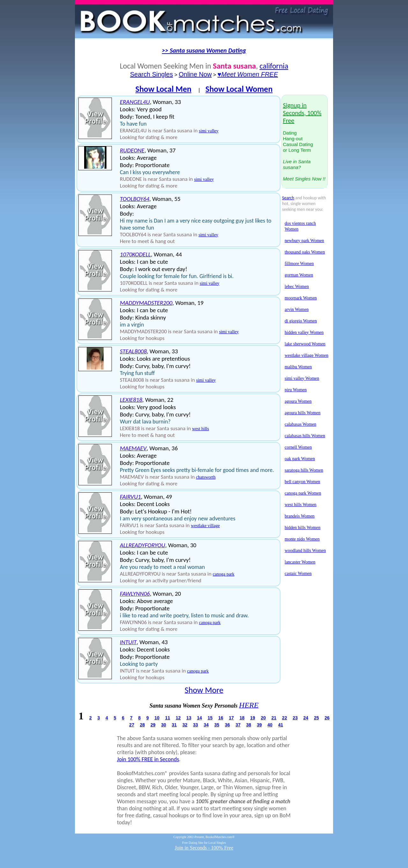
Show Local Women (239, 89)
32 (185, 725)
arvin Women (297, 309)
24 (306, 718)
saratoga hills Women (304, 470)
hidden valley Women (304, 332)
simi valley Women (302, 378)
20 (263, 718)
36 (228, 725)
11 (168, 718)
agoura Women (298, 401)
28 (142, 725)
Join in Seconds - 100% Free (204, 848)
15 (210, 718)
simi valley (209, 131)
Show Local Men (164, 89)
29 (153, 725)
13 (189, 718)
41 (280, 725)
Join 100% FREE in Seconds (148, 759)
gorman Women (299, 275)
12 (178, 718)
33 (196, 725)
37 (238, 725)
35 (217, 725)
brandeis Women (300, 516)
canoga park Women (303, 493)
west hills (200, 429)
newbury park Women (304, 241)
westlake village (205, 526)
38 (249, 725)
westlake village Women (306, 355)
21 (274, 718)
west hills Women (301, 505)
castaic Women (298, 574)
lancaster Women (300, 562)
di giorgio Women (301, 321)
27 (132, 725)
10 (157, 718)
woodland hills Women (305, 551)
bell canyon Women (302, 482)
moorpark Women (301, 298)
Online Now (195, 74)
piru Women (296, 390)
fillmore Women (299, 264)
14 (200, 718)
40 (270, 725)
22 (285, 718)
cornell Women (298, 447)
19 (253, 718)
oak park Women (300, 459)
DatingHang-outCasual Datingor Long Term (304, 142)
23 (295, 718)
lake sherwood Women (305, 344)
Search (288, 198)
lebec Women (297, 287)
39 (259, 725)
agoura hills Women (302, 413)
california (274, 66)
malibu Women (298, 367)
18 (242, 718)
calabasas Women (300, 424)
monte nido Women (302, 539)
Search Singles (152, 74)
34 (206, 725)
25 (317, 718)
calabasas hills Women (305, 436)
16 (221, 718)
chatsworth (206, 477)
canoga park (223, 574)
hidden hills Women (302, 528)
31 (174, 725)
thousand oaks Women (305, 252)
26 (327, 718)
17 (231, 718)
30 (164, 725)
